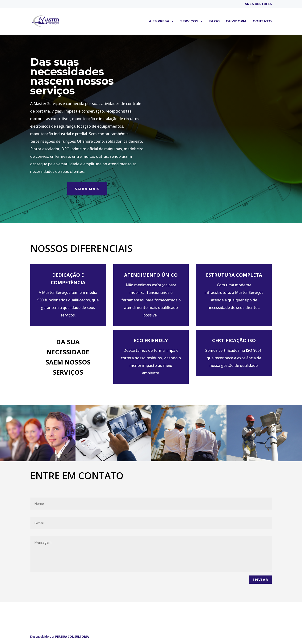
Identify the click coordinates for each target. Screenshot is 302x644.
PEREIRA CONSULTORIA (72, 637)
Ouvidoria (236, 21)
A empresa (159, 21)
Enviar (260, 579)
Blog (214, 21)
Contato (262, 21)
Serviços (189, 21)
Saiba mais (87, 189)
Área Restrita (258, 4)
